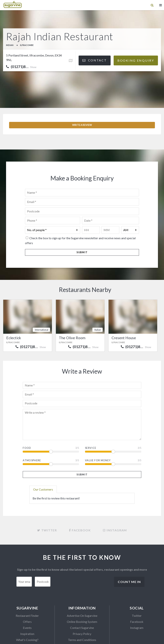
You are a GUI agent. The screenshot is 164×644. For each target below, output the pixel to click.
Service (91, 423)
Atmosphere (32, 436)
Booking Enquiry (136, 60)
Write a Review (82, 100)
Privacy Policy (82, 609)
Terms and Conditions (82, 615)
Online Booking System (82, 597)
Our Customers (43, 465)
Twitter (137, 591)
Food (27, 423)
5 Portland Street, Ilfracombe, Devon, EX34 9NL (34, 58)
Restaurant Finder (27, 591)
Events (27, 603)
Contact (94, 60)
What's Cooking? (27, 615)
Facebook (137, 597)
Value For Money (98, 436)
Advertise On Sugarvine (82, 591)
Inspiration (27, 609)
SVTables (27, 621)
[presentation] (82, 560)
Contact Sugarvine (82, 603)
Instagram (137, 603)
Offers (27, 597)
